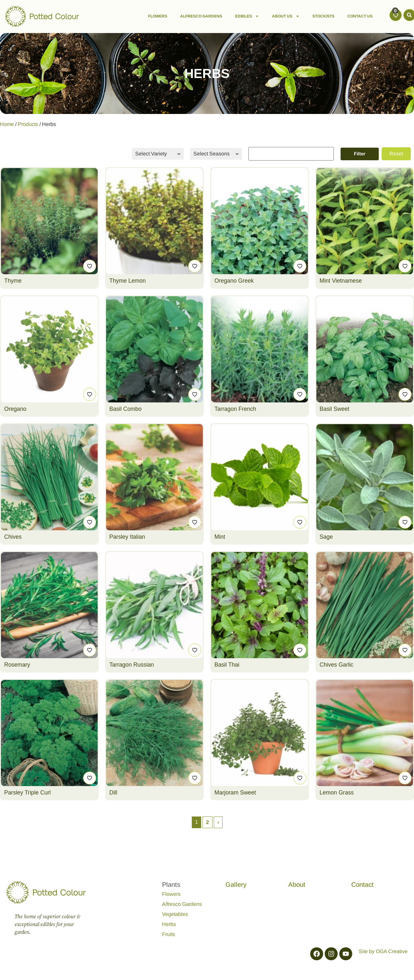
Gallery (236, 884)
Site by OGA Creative (383, 951)
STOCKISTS (323, 16)
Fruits (169, 934)
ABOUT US (286, 16)
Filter (360, 154)
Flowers (171, 894)
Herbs (169, 924)
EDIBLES (247, 16)
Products (28, 124)
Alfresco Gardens (182, 904)
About (297, 884)
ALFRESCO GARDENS (201, 16)
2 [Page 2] (207, 822)
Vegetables (175, 914)
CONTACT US (360, 16)
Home (7, 124)
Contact (362, 884)
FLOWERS (158, 16)
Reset (396, 154)
